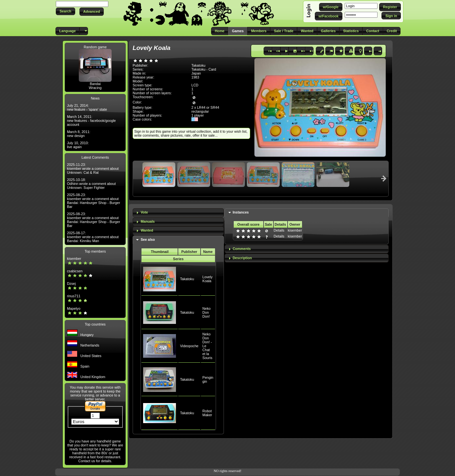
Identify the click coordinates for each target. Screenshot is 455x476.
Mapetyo (74, 308)
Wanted (147, 230)
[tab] (178, 213)
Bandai (95, 84)
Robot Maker (207, 413)
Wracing (95, 88)
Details (279, 230)
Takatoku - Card (204, 69)
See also (148, 239)
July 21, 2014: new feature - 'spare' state (87, 107)
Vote (144, 212)
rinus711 (74, 296)
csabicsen (75, 271)
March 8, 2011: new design (79, 134)
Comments (242, 249)
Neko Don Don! (207, 312)
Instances (241, 212)
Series (178, 259)
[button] (65, 11)
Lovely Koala (208, 279)
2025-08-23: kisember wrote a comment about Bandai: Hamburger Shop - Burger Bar (94, 201)
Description (242, 258)
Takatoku (187, 279)
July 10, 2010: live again (78, 145)
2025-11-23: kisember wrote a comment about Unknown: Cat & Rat (93, 169)
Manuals (148, 221)
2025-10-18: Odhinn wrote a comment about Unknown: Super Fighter (91, 184)
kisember (74, 259)
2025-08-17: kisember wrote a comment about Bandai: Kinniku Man (93, 237)
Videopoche (189, 346)
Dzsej (71, 283)
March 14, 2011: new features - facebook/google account (91, 121)
